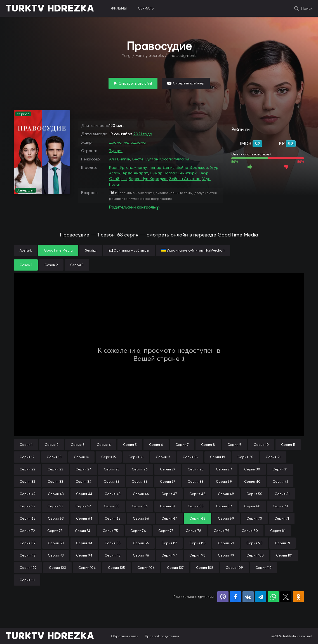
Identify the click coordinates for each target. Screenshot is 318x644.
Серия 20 (245, 457)
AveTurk (26, 250)
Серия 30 (252, 469)
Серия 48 (197, 494)
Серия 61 (280, 506)
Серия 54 (83, 506)
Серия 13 (54, 457)
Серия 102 (28, 568)
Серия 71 (282, 518)
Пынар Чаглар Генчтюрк (173, 173)
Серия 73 (55, 531)
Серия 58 (196, 506)
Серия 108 (205, 568)
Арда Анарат (135, 173)
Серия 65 (113, 518)
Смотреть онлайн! (135, 83)
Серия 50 (254, 494)
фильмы (119, 8)
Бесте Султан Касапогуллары (161, 159)
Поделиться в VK (248, 597)
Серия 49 (226, 494)
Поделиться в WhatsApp (273, 597)
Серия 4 (104, 445)
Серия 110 (263, 568)
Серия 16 (136, 457)
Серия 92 (28, 555)
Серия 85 (113, 543)
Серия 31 (280, 469)
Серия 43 (56, 494)
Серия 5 (130, 445)
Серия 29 (224, 469)
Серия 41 (280, 481)
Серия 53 (55, 506)
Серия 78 (194, 531)
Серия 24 (83, 469)
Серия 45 (113, 494)
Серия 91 (282, 543)
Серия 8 (208, 445)
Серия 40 (252, 481)
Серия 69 (226, 518)
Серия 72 (27, 531)
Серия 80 (250, 531)
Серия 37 (168, 481)
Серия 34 (83, 481)
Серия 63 (56, 518)
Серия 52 (27, 506)
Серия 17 (163, 457)
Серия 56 (140, 506)
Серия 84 (84, 543)
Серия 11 (288, 445)
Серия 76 (138, 531)
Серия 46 (141, 494)
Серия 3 (78, 445)
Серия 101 (284, 555)
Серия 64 (84, 518)
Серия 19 (218, 457)
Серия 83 (56, 543)
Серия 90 (255, 543)
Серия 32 (27, 481)
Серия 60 (252, 506)
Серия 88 (197, 543)
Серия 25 (112, 469)
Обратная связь (125, 636)
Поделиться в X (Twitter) (286, 597)
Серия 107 (175, 568)
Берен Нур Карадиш (148, 179)
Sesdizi (91, 250)
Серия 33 (55, 481)
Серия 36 (140, 481)
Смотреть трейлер (189, 83)
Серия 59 (224, 506)
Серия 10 (261, 445)
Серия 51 (282, 494)
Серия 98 (197, 555)
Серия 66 (141, 518)
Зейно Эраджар (192, 167)
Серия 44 (84, 494)
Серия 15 (109, 457)
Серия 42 (28, 494)
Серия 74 (83, 531)
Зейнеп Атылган (185, 179)
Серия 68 (197, 518)
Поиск (307, 8)
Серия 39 (224, 481)
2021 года (143, 134)
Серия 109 (234, 568)
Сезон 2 (51, 265)
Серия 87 (169, 543)
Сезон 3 (77, 265)
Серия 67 (169, 518)
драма (115, 142)
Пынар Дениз (162, 167)
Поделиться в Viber (223, 597)
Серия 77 (166, 531)
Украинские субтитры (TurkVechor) (193, 250)
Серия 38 (196, 481)
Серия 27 (168, 469)
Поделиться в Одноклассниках (298, 597)
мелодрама (135, 142)
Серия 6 (156, 445)
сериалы (146, 8)
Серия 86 (141, 543)
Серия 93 (56, 555)
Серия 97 (169, 555)
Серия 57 (168, 506)
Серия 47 (169, 494)
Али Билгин (120, 159)
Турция (116, 151)
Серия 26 (140, 469)
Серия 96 (141, 555)
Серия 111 (27, 580)
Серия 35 (112, 481)
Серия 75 (110, 531)
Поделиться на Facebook (235, 597)
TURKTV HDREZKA (50, 8)
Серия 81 (278, 531)
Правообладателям (162, 636)
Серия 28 (196, 469)
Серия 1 (26, 445)
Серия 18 (190, 457)
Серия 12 (27, 457)
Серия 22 (27, 469)
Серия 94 (84, 555)
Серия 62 (28, 518)
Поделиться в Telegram (261, 597)
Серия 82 (28, 543)
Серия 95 (113, 555)
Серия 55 (112, 506)
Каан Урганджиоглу (128, 167)
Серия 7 (182, 445)
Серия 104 (87, 568)
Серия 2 (52, 445)
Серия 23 (55, 469)
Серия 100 (255, 555)
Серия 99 (226, 555)
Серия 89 (226, 543)
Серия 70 (254, 518)
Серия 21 (273, 457)
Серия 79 (222, 531)
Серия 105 (116, 568)
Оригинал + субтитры (129, 250)
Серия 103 (57, 568)
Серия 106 (146, 568)
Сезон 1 (26, 265)
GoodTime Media (58, 250)
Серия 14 (81, 457)
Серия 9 (234, 445)
